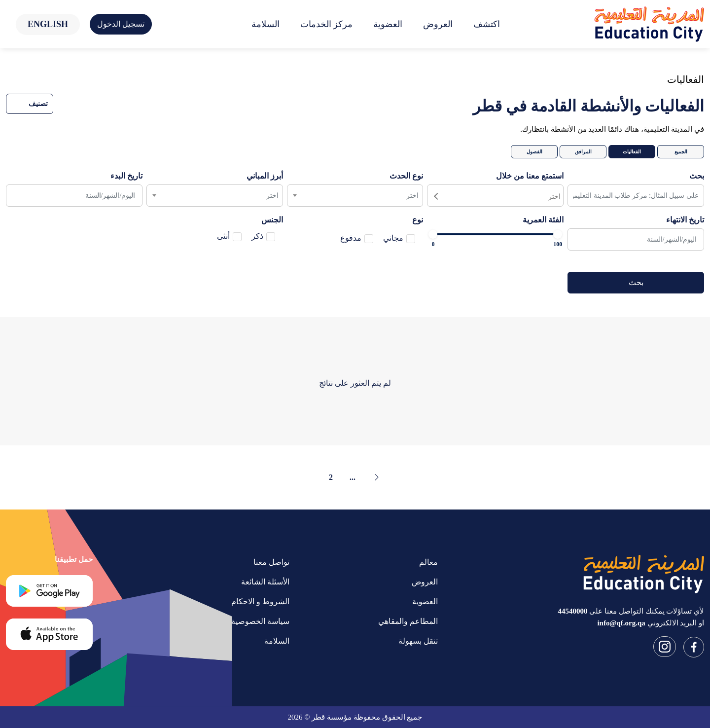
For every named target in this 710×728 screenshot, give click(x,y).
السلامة (266, 24)
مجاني (393, 238)
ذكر (257, 236)
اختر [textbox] (412, 196)
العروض (438, 24)
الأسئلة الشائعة (265, 582)
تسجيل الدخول (121, 24)
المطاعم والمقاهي (408, 621)
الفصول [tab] (534, 152)
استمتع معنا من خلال (530, 176)
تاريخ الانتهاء (685, 220)
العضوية (388, 24)
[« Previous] (377, 477)
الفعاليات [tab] (632, 152)
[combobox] (495, 196)
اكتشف (487, 24)
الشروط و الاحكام (260, 601)
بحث (697, 176)
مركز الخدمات (327, 24)
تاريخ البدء (126, 176)
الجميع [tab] (681, 152)
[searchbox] (494, 196)
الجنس (272, 220)
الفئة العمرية (543, 220)
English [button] (48, 24)
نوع (418, 220)
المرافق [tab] (583, 152)
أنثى (223, 236)
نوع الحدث (406, 176)
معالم (428, 562)
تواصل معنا (271, 562)
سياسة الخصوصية (260, 621)
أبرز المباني (265, 176)
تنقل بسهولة (418, 641)
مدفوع (351, 238)
